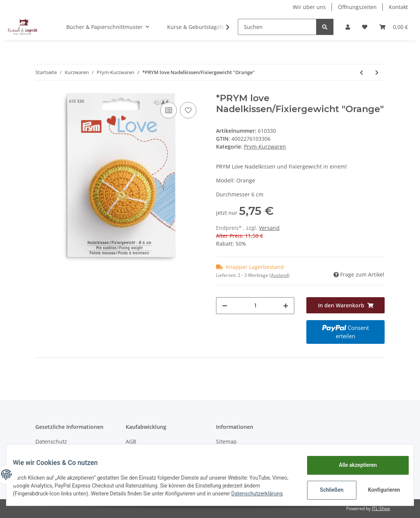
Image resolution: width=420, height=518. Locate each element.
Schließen (326, 488)
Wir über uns (309, 7)
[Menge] (255, 306)
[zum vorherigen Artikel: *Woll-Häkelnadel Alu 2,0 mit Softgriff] (361, 72)
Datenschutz (51, 441)
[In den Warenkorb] (345, 305)
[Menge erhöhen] (286, 306)
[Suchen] (277, 27)
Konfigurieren (379, 488)
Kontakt (398, 7)
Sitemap (226, 441)
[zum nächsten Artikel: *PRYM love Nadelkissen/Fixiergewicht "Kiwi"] (377, 72)
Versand (269, 228)
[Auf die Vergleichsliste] (169, 110)
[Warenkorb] (394, 27)
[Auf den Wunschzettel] (188, 110)
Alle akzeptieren (352, 463)
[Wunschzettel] (365, 27)
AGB (131, 441)
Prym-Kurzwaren (265, 147)
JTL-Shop (381, 508)
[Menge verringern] (225, 306)
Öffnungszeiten (357, 7)
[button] (348, 27)
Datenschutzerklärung (44, 495)
